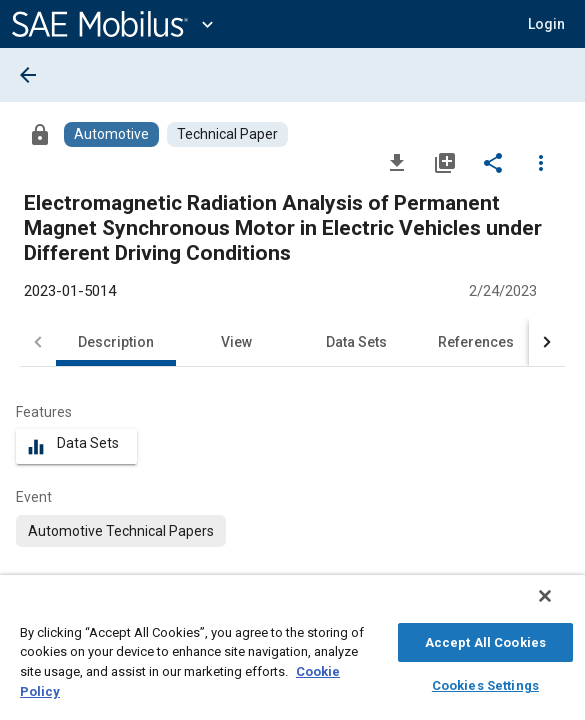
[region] (292, 652)
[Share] (493, 162)
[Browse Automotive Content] (111, 134)
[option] (121, 531)
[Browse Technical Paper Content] (227, 134)
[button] (546, 24)
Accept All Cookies (485, 639)
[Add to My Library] (445, 162)
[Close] (559, 606)
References (476, 342)
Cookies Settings (485, 682)
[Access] (40, 134)
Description (116, 342)
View (236, 342)
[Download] (397, 162)
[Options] (541, 162)
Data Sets (356, 342)
